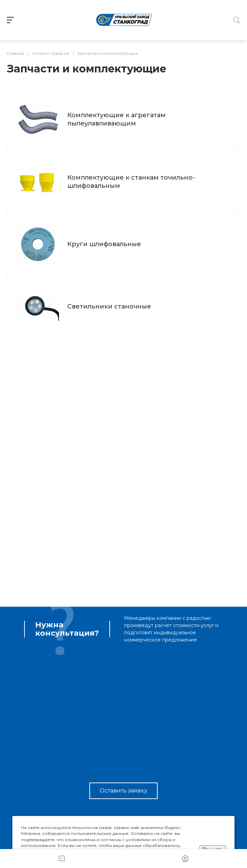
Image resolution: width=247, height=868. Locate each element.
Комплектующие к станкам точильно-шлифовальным (131, 181)
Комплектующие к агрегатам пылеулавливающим (116, 119)
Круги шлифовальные (104, 244)
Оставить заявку (123, 791)
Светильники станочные (109, 306)
